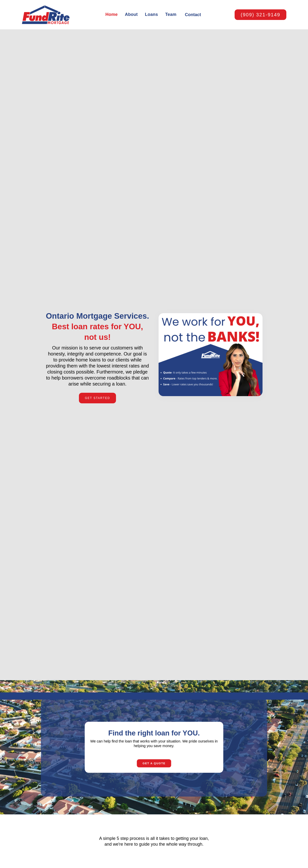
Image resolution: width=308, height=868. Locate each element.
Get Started (98, 398)
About (131, 14)
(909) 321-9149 (260, 15)
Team (171, 14)
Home (112, 14)
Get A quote (154, 768)
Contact (193, 15)
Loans (151, 14)
